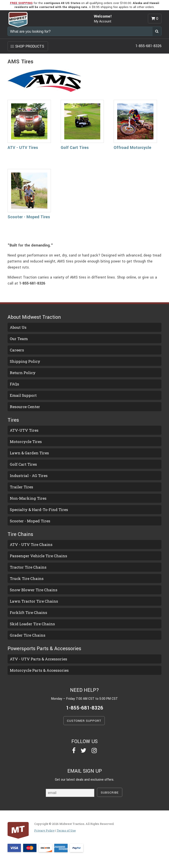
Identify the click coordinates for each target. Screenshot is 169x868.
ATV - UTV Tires (23, 148)
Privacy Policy (44, 830)
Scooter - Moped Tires (29, 217)
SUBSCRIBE (110, 793)
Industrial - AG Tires (29, 476)
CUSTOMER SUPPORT (84, 721)
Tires (13, 420)
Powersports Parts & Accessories (44, 649)
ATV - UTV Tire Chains (31, 544)
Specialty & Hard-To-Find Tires (39, 510)
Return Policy (23, 373)
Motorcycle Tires (26, 442)
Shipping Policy (25, 361)
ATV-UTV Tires (24, 430)
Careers (17, 350)
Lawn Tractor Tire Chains (34, 601)
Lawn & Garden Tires (29, 453)
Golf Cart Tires (75, 148)
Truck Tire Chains (27, 578)
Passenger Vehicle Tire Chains (38, 556)
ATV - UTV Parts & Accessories (38, 659)
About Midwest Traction (34, 317)
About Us (18, 327)
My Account (103, 21)
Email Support (23, 395)
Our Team (19, 339)
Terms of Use (66, 830)
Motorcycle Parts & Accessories (39, 670)
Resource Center (25, 407)
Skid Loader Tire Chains (32, 624)
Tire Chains (20, 534)
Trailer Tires (21, 487)
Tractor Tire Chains (28, 567)
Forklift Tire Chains (28, 612)
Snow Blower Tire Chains (34, 590)
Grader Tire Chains (28, 635)
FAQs (14, 384)
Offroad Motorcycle (132, 148)
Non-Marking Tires (28, 498)
